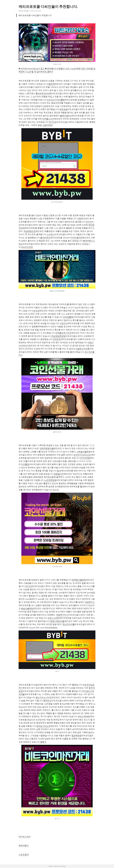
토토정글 (63, 109)
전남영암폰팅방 (58, 336)
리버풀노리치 (48, 119)
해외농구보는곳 (43, 726)
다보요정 (36, 311)
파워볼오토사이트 (63, 333)
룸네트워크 (45, 238)
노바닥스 (51, 234)
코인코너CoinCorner (82, 455)
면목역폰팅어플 (47, 448)
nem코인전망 (27, 247)
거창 (79, 219)
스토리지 (63, 323)
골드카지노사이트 (44, 697)
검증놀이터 (59, 474)
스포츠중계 (24, 855)
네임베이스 (90, 602)
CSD (45, 106)
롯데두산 (47, 701)
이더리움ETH (76, 238)
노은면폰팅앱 (50, 480)
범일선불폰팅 (27, 608)
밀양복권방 (77, 736)
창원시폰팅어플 (57, 621)
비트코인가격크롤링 (56, 100)
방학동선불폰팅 (79, 580)
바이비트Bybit (51, 628)
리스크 (56, 490)
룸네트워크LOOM (43, 93)
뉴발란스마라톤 (83, 349)
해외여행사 (24, 846)
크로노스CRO (53, 618)
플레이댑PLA (66, 116)
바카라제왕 (85, 458)
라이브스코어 (25, 837)
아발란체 (51, 84)
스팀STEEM (47, 125)
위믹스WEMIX (84, 716)
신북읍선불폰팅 (84, 452)
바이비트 (53, 122)
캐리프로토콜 (24, 11)
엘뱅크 (43, 742)
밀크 (59, 471)
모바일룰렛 (68, 317)
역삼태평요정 (30, 231)
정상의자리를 (69, 624)
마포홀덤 (25, 464)
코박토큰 (57, 339)
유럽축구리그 (62, 615)
